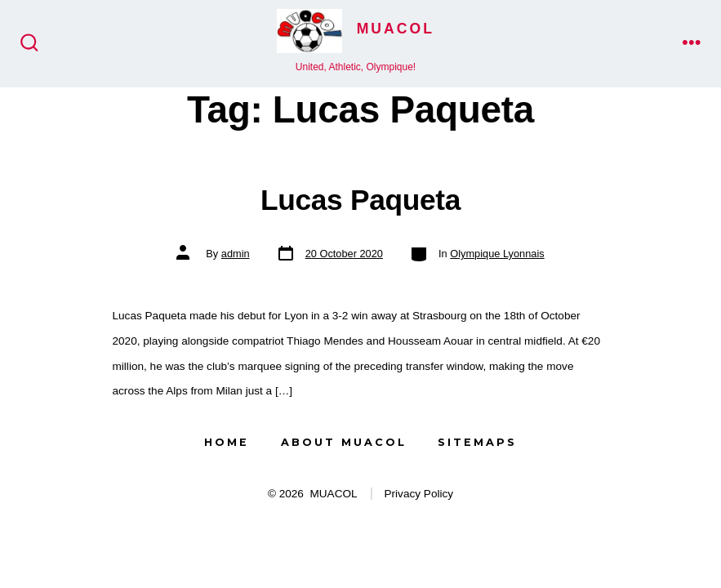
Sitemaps (477, 442)
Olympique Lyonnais (497, 254)
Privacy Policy (419, 494)
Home (227, 442)
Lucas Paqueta (360, 200)
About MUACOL (344, 442)
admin (236, 254)
